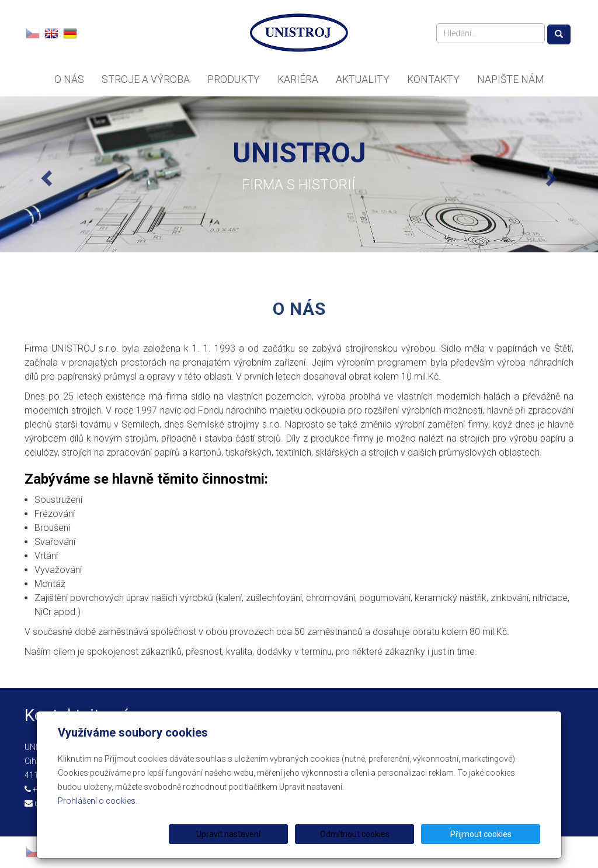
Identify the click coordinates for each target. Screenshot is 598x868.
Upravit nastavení (303, 834)
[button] (45, 174)
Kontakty (433, 79)
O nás (69, 79)
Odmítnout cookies (399, 834)
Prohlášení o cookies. (98, 801)
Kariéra (298, 79)
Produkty (234, 79)
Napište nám (510, 79)
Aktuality (363, 79)
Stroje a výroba (146, 79)
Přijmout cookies (496, 834)
